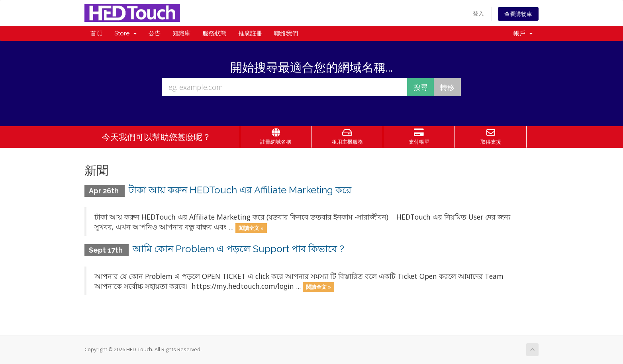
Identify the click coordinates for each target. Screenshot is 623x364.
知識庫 (181, 33)
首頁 (96, 33)
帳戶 (523, 33)
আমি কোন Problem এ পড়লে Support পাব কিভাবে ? (238, 249)
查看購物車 (518, 14)
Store (125, 33)
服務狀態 (214, 33)
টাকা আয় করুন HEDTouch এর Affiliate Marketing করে (240, 190)
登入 (478, 13)
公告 (155, 33)
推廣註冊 (250, 33)
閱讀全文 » (251, 228)
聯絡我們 (286, 33)
